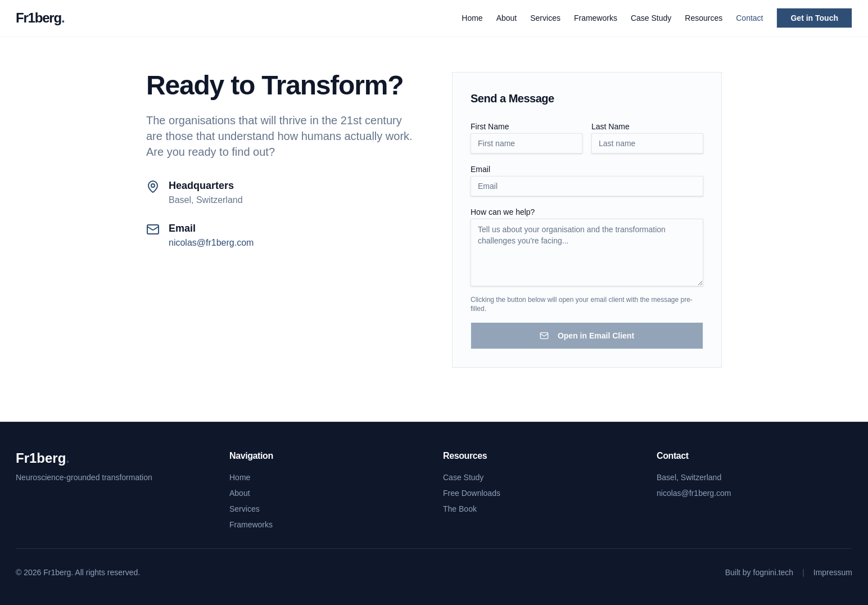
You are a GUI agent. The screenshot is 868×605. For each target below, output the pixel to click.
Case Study (651, 18)
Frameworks (596, 18)
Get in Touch (814, 18)
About (507, 18)
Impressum (833, 572)
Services (545, 18)
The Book (460, 509)
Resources (704, 18)
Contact (749, 18)
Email (480, 169)
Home (472, 18)
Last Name (611, 127)
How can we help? (503, 212)
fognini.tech (774, 572)
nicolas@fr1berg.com (211, 243)
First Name (490, 127)
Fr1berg (40, 18)
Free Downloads (472, 493)
